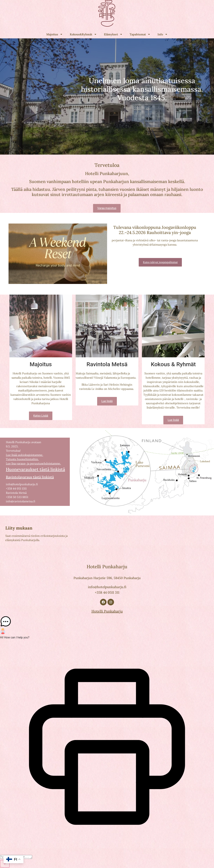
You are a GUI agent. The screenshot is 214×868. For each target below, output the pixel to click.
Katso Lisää (41, 416)
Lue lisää (107, 401)
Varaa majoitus (107, 208)
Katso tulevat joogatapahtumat (160, 262)
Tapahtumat (140, 34)
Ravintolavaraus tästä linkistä (30, 477)
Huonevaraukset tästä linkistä (35, 469)
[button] (107, 622)
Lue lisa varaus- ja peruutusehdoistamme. (33, 463)
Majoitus (55, 34)
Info (163, 34)
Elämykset (113, 34)
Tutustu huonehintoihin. (22, 459)
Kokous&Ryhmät (83, 34)
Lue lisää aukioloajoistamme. (25, 455)
